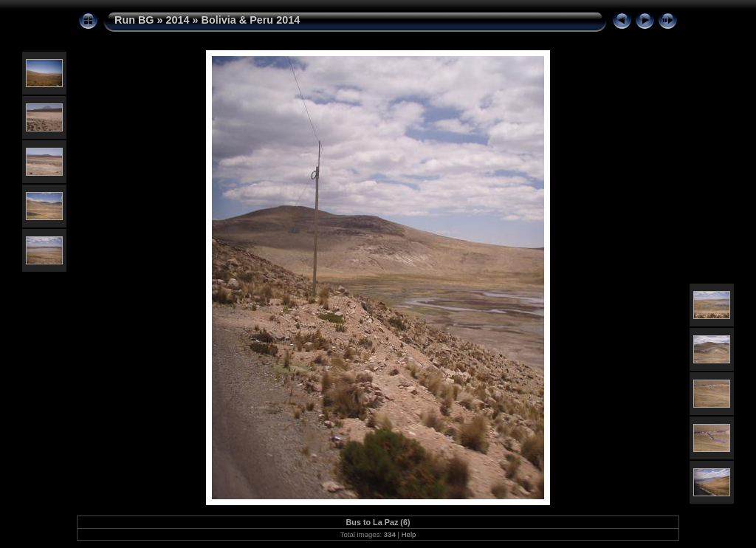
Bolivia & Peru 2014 (251, 20)
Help (409, 534)
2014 (178, 20)
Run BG (134, 20)
